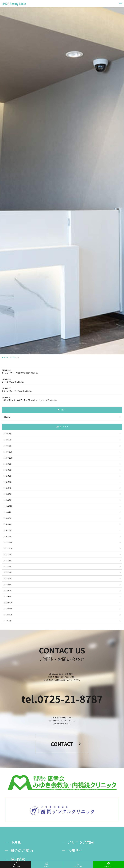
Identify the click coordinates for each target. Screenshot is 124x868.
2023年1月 (8, 597)
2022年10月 (8, 615)
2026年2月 (8, 440)
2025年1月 (8, 500)
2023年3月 (8, 584)
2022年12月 (8, 603)
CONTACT (62, 744)
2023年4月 (8, 578)
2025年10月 (8, 458)
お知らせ (7, 417)
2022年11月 (8, 609)
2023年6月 (8, 566)
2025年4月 (8, 488)
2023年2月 (8, 591)
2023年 (12, 357)
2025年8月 (8, 470)
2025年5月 (8, 482)
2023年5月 (8, 572)
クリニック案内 (81, 842)
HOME (6, 357)
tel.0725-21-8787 (62, 699)
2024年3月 (8, 530)
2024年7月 (8, 512)
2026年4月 (8, 434)
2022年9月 (8, 621)
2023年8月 (8, 554)
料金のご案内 (22, 850)
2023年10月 (8, 548)
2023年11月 (8, 542)
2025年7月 (8, 476)
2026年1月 (8, 446)
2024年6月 (8, 518)
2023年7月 (8, 560)
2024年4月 (8, 524)
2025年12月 (8, 452)
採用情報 (18, 859)
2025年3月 (8, 494)
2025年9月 (8, 464)
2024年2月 (8, 536)
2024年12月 (8, 506)
